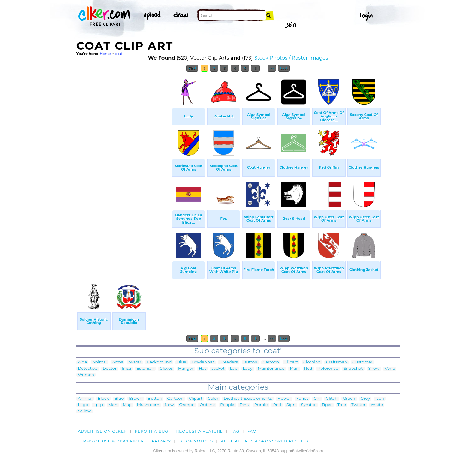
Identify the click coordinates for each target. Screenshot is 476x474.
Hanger (186, 369)
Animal (99, 362)
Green (349, 399)
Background (159, 362)
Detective (88, 369)
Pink (244, 405)
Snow (374, 369)
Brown (136, 399)
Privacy (162, 441)
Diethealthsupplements (248, 399)
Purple (261, 405)
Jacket (218, 369)
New (169, 405)
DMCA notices (196, 441)
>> (272, 68)
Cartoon (271, 362)
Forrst (302, 399)
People (227, 405)
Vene (390, 369)
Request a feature (200, 431)
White (377, 405)
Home (105, 54)
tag (235, 431)
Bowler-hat (203, 362)
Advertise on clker (102, 431)
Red (308, 369)
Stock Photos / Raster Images (291, 58)
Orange (187, 405)
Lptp (98, 405)
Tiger (327, 405)
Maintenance (271, 369)
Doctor (110, 369)
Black (103, 399)
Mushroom (148, 405)
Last (284, 68)
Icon (380, 399)
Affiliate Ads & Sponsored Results (265, 441)
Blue (181, 362)
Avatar (135, 362)
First (193, 68)
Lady (248, 369)
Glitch (331, 399)
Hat (202, 369)
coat (118, 54)
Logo (83, 405)
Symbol (309, 405)
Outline (207, 405)
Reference (328, 369)
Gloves (166, 369)
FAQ (252, 431)
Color (213, 399)
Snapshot (353, 369)
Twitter (358, 405)
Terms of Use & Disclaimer (111, 441)
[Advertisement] (124, 170)
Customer (362, 362)
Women (86, 375)
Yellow (84, 411)
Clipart (291, 362)
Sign (291, 405)
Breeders (229, 362)
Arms (117, 362)
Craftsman (337, 362)
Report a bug (151, 431)
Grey (365, 399)
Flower (284, 399)
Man (294, 369)
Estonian (145, 369)
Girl (317, 399)
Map (127, 405)
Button (250, 362)
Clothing (312, 362)
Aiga (83, 362)
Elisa (127, 369)
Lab (234, 369)
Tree (342, 405)
